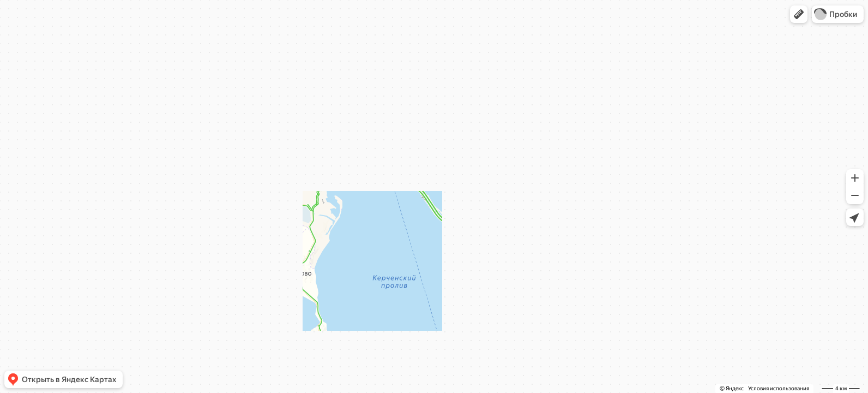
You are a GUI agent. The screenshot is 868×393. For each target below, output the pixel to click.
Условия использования (779, 388)
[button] (799, 14)
